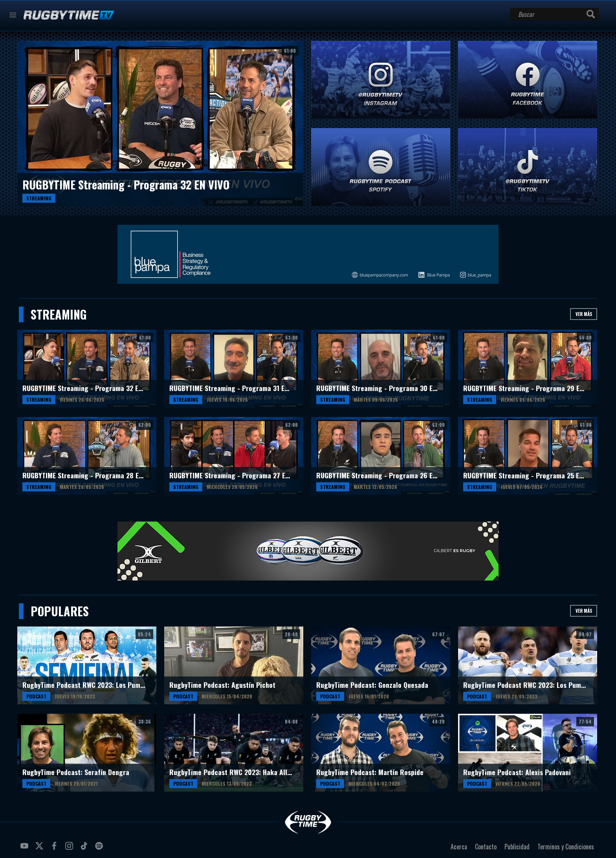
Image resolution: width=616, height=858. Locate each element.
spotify (100, 849)
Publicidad (517, 847)
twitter (40, 849)
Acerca (459, 847)
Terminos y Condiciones (566, 847)
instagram (70, 849)
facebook (55, 849)
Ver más (584, 314)
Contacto (486, 847)
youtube (26, 849)
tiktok (85, 849)
